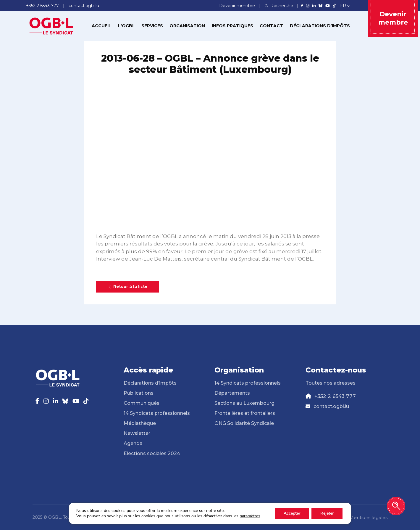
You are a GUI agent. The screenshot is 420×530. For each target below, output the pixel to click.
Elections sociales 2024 (152, 453)
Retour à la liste (128, 286)
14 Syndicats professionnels (157, 413)
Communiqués (142, 403)
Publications (139, 393)
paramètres (250, 516)
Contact (271, 26)
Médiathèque (140, 423)
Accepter (292, 513)
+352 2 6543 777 (335, 396)
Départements (232, 393)
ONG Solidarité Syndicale (244, 423)
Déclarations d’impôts (320, 26)
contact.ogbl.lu (331, 406)
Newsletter (137, 433)
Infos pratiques (232, 26)
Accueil (101, 26)
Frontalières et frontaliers (245, 413)
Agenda (133, 443)
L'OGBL (126, 26)
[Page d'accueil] (51, 25)
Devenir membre (238, 6)
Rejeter (327, 513)
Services (152, 26)
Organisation (187, 26)
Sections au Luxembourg (244, 403)
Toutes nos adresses (331, 383)
